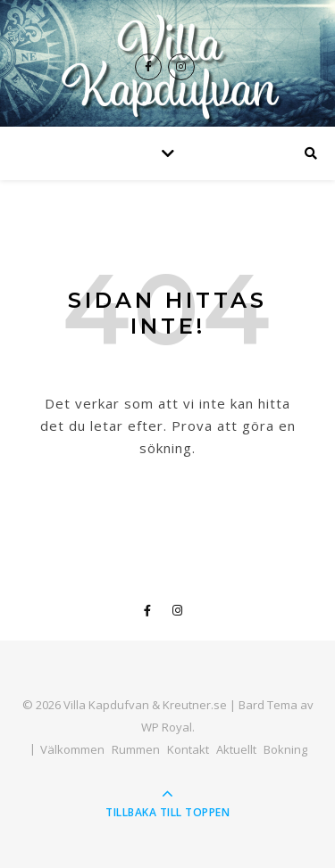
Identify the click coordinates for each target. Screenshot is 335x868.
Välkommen (72, 749)
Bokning (285, 749)
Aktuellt (236, 749)
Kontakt (188, 749)
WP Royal (167, 727)
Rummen (136, 749)
